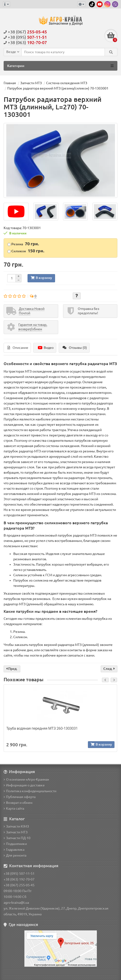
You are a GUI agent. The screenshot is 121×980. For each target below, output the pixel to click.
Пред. (12, 669)
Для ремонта (15, 855)
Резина (23, 244)
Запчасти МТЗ (16, 832)
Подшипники (15, 844)
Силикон (26, 251)
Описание (18, 348)
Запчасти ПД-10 (17, 838)
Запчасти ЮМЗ (16, 826)
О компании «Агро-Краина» (26, 779)
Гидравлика (14, 850)
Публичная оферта (20, 797)
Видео (45, 348)
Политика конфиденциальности (30, 791)
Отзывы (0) (75, 348)
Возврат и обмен (18, 803)
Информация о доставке (24, 785)
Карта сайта (14, 808)
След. (109, 669)
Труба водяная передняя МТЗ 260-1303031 (42, 728)
